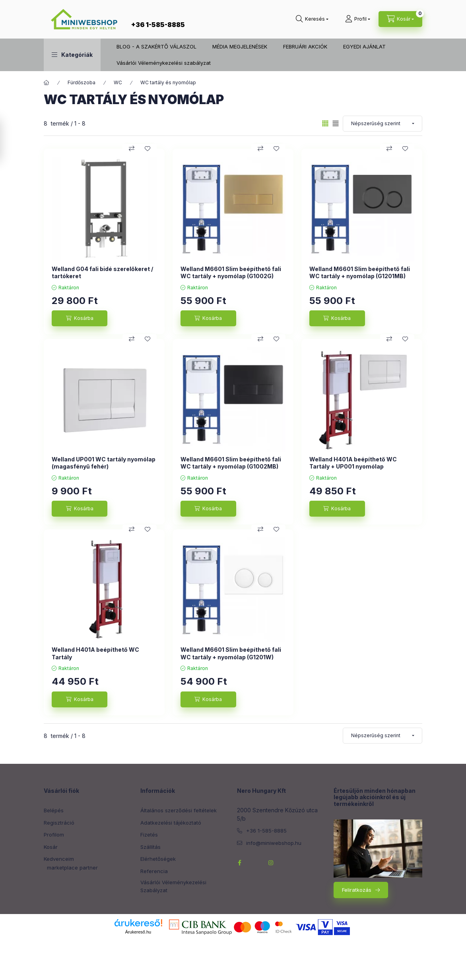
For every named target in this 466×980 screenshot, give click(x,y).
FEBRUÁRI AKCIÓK (305, 46)
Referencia (154, 871)
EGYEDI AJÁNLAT (364, 46)
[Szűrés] (8, 140)
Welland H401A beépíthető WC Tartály (95, 653)
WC (118, 82)
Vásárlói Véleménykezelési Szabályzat (173, 886)
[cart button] (400, 19)
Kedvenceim (59, 859)
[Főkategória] (47, 83)
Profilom (54, 835)
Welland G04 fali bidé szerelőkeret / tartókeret (102, 272)
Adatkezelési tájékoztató (171, 823)
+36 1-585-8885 (158, 25)
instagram (271, 863)
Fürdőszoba (82, 82)
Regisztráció (59, 823)
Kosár (51, 847)
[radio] (336, 123)
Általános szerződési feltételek (179, 810)
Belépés (54, 810)
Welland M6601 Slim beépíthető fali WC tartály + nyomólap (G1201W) (231, 653)
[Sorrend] (383, 124)
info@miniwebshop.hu (274, 843)
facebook (239, 863)
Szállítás (150, 847)
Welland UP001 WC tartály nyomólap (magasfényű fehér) (104, 463)
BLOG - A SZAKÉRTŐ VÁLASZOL (156, 46)
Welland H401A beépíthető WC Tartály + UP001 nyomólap (353, 463)
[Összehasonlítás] (132, 149)
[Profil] (358, 19)
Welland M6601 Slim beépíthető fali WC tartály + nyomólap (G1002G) (231, 272)
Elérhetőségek (158, 859)
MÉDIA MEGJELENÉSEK (240, 46)
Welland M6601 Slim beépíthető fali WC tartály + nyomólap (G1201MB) (360, 272)
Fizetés (149, 835)
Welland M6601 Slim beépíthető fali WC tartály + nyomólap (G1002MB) (231, 463)
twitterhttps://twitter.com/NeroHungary (255, 863)
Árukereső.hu (138, 932)
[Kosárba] (80, 318)
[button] (72, 55)
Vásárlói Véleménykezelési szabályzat (164, 63)
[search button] (312, 19)
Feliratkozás (357, 890)
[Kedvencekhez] (148, 149)
